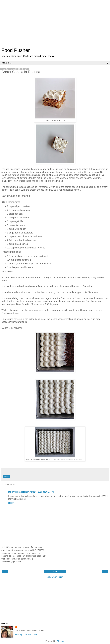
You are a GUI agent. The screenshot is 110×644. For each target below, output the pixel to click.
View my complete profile (26, 634)
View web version (55, 577)
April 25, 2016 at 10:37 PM (42, 492)
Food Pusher (16, 50)
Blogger (61, 641)
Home (55, 571)
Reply (11, 503)
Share (6, 477)
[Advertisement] (55, 24)
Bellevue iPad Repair (18, 492)
